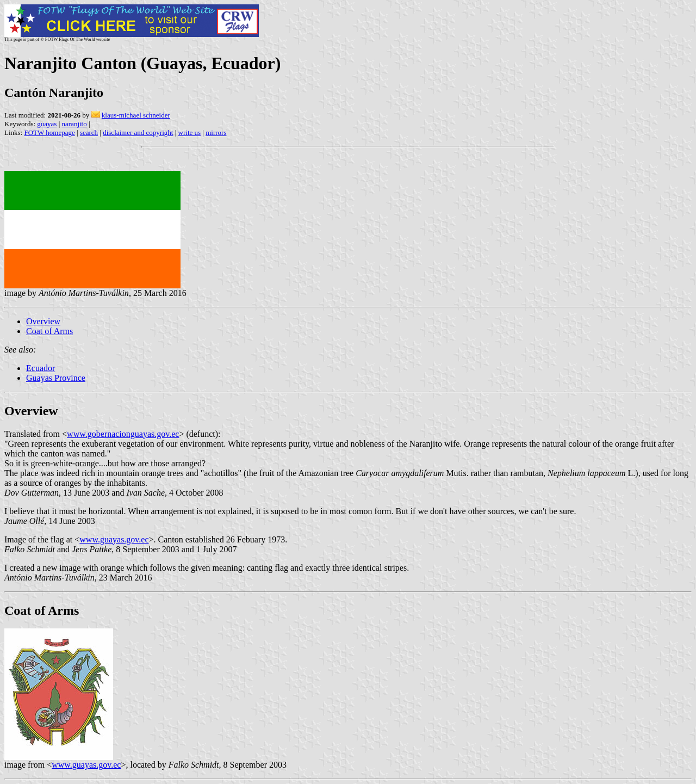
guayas (47, 124)
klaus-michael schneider (136, 115)
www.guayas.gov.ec (114, 539)
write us (190, 132)
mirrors (216, 132)
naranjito (74, 124)
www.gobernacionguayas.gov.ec (123, 434)
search (89, 132)
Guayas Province (56, 378)
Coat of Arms (49, 331)
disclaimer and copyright (138, 132)
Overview (43, 321)
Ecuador (41, 368)
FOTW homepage (49, 132)
